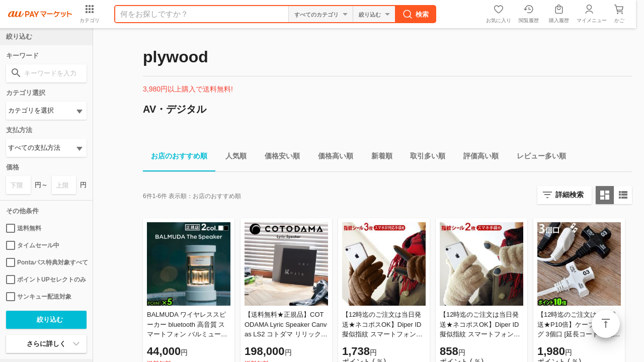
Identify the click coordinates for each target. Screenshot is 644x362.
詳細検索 (570, 195)
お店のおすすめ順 (175, 158)
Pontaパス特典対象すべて (46, 262)
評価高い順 (477, 158)
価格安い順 (278, 158)
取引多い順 (424, 158)
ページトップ (606, 324)
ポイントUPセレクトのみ (46, 280)
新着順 (378, 158)
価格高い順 (332, 158)
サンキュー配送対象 (39, 297)
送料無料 (24, 228)
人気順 (232, 158)
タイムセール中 (33, 245)
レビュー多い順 (537, 158)
